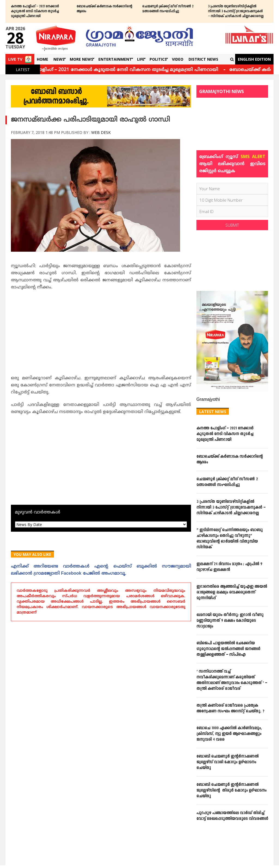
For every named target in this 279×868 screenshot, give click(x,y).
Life (141, 59)
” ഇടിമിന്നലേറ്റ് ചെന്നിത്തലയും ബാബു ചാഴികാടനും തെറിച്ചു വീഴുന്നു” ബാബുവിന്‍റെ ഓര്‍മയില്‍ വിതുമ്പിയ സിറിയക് (230, 539)
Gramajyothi (208, 400)
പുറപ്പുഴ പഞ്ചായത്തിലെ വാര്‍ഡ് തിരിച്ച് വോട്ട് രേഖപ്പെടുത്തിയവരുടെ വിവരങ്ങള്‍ (232, 816)
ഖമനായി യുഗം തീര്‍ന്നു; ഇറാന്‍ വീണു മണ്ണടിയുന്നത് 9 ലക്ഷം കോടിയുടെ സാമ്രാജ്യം (230, 621)
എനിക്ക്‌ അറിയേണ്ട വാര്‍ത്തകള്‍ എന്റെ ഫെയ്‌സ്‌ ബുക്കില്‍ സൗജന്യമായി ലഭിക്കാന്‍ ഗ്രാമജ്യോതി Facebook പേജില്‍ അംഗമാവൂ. (101, 570)
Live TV (15, 59)
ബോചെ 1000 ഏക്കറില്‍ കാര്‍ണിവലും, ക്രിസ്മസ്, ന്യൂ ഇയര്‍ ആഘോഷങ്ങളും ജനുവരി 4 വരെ (229, 734)
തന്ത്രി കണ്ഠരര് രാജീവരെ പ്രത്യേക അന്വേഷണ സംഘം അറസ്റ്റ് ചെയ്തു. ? (230, 709)
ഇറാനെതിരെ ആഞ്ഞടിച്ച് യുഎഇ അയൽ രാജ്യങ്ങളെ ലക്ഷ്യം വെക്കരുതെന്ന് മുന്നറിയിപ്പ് (232, 592)
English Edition (254, 59)
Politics (158, 59)
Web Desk (101, 132)
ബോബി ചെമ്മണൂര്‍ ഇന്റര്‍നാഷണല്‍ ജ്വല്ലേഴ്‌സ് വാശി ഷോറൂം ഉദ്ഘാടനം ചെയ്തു (228, 762)
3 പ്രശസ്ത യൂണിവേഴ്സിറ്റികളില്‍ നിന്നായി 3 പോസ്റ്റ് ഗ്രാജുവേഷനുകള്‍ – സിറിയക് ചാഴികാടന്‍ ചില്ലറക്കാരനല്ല (236, 11)
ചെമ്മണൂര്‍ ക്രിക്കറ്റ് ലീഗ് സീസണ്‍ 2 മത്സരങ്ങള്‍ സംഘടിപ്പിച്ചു (168, 9)
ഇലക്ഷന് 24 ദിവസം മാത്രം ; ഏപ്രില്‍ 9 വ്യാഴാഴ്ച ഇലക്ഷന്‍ (229, 567)
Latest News (213, 412)
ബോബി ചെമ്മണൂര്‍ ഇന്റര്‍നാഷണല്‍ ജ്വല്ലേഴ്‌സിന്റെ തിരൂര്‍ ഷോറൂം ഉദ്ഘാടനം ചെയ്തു (231, 791)
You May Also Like (32, 554)
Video (178, 59)
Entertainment (115, 59)
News (59, 59)
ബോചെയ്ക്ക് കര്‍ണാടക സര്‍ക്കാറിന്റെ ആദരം (104, 9)
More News (81, 59)
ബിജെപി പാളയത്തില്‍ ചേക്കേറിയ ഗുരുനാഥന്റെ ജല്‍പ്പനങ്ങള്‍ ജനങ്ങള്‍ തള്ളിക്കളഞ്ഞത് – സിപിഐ (228, 649)
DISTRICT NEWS (203, 59)
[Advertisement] (101, 334)
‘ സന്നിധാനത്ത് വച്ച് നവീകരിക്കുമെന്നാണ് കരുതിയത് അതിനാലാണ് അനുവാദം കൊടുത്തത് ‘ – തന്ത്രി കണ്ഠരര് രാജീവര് (232, 680)
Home (43, 59)
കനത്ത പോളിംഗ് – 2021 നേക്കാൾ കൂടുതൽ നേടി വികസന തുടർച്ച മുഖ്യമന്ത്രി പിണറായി (35, 11)
